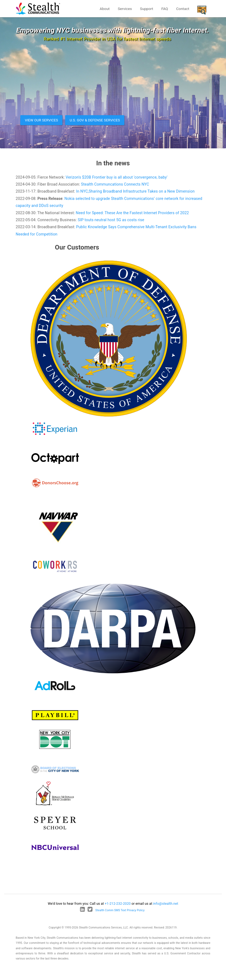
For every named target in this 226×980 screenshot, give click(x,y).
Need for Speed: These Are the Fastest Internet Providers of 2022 (132, 213)
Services (125, 9)
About (105, 9)
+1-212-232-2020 (118, 904)
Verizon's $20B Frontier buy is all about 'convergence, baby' (117, 177)
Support (147, 9)
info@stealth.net (166, 904)
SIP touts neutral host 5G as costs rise (111, 220)
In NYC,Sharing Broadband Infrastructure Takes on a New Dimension (135, 191)
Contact (183, 9)
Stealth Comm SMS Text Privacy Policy (120, 910)
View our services (41, 120)
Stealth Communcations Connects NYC (115, 184)
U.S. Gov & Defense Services (95, 120)
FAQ (165, 9)
